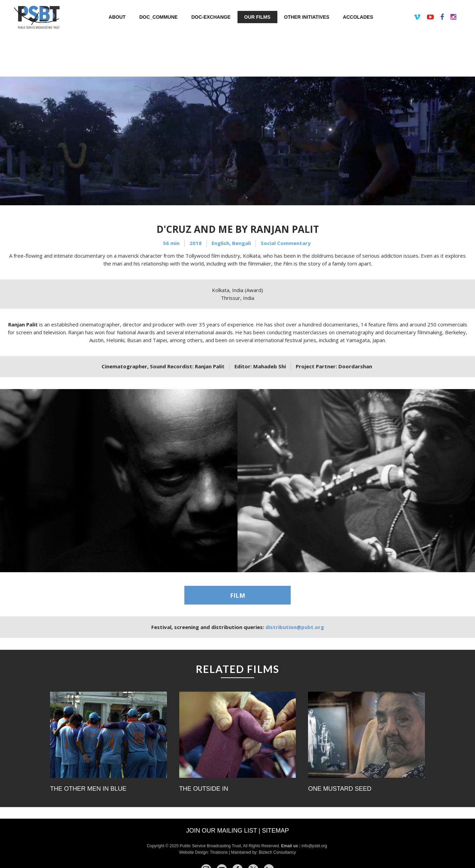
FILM (237, 595)
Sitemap (275, 831)
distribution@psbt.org (295, 627)
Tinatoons (219, 852)
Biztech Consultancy (277, 852)
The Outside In (204, 789)
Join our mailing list (221, 831)
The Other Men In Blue (88, 789)
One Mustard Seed (340, 789)
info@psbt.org (315, 846)
